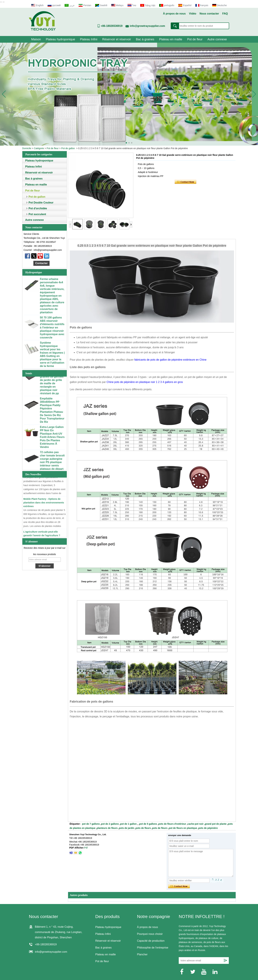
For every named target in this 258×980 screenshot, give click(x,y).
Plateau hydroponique (60, 39)
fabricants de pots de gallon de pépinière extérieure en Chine (170, 360)
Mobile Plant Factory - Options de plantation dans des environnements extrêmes (44, 503)
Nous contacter (209, 14)
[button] (126, 143)
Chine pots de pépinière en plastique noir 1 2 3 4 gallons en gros (145, 382)
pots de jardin (127, 828)
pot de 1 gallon (128, 824)
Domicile (27, 148)
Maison (36, 39)
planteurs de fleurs (107, 828)
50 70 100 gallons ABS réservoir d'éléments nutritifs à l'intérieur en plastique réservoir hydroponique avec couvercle (52, 328)
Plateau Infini (89, 39)
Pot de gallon (68, 148)
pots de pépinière (208, 828)
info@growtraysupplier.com (147, 26)
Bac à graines (145, 39)
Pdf (86, 848)
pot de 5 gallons (148, 824)
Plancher (142, 954)
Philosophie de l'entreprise (153, 948)
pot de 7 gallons (91, 824)
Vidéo (193, 14)
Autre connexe (217, 39)
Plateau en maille (171, 39)
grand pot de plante (216, 824)
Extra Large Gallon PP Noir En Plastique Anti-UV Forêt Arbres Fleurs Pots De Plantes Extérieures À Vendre (52, 438)
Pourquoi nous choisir (150, 934)
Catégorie (39, 148)
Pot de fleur (195, 39)
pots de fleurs (143, 828)
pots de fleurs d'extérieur (172, 824)
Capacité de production (151, 941)
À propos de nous (174, 14)
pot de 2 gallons (110, 824)
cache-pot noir (195, 824)
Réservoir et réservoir (117, 39)
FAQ (225, 14)
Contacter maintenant (41, 264)
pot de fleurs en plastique (183, 828)
